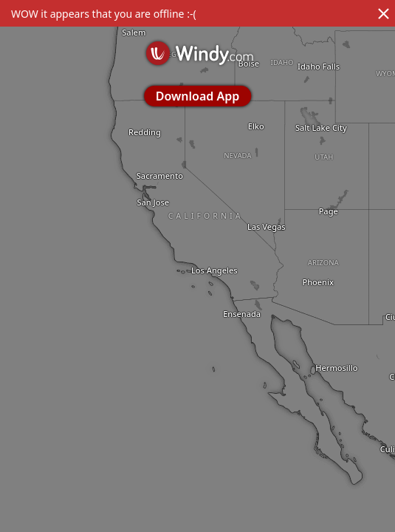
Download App (197, 96)
